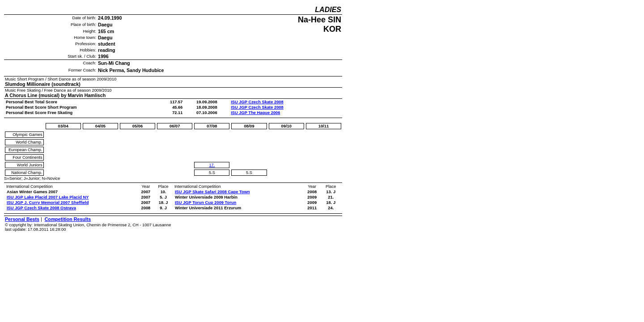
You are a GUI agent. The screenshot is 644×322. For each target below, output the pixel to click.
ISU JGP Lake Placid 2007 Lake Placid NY (48, 197)
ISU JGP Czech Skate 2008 (257, 102)
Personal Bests (22, 219)
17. (212, 165)
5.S (212, 173)
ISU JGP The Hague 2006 (255, 113)
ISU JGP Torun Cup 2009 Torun (205, 203)
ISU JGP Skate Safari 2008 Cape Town (212, 192)
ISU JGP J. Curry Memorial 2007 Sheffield (48, 203)
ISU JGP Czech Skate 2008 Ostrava (41, 208)
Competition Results (68, 219)
